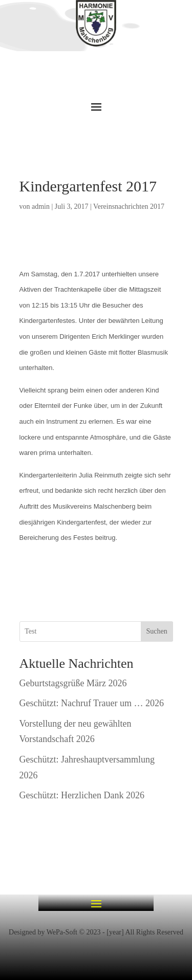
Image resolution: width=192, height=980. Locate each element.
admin (41, 206)
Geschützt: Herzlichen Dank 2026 (82, 795)
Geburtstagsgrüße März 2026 (73, 683)
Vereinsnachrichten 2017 (129, 206)
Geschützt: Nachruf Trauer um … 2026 (92, 703)
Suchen (156, 631)
